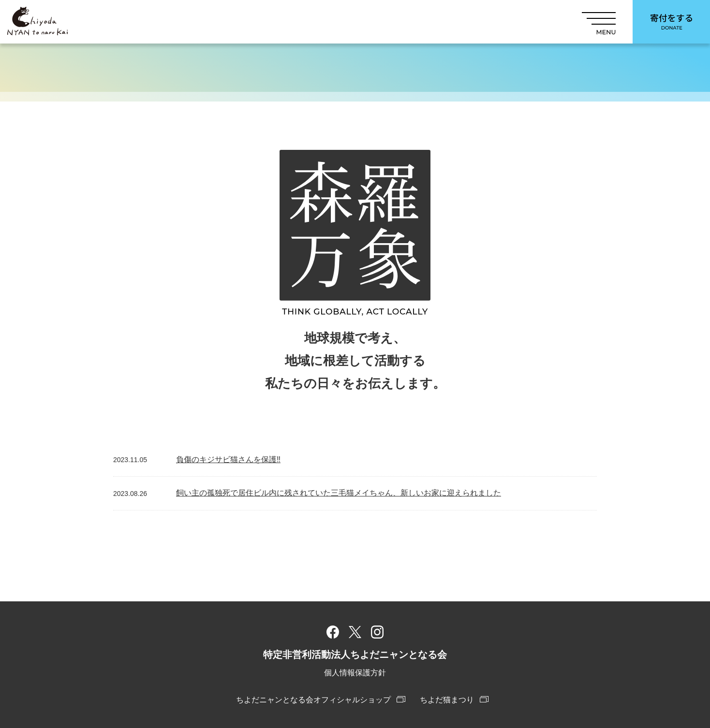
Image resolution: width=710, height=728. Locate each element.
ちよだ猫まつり (447, 700)
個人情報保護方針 (355, 673)
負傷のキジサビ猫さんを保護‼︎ (228, 459)
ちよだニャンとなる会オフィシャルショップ (313, 700)
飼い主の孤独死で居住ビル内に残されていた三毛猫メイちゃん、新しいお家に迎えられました (339, 493)
